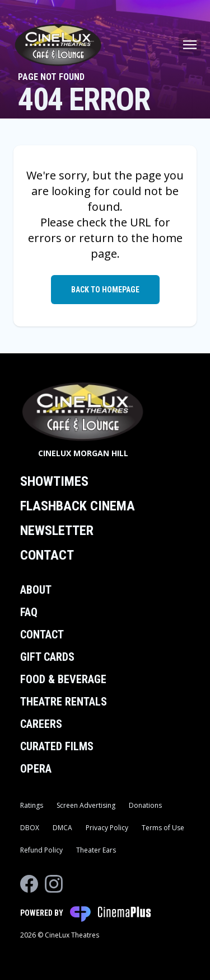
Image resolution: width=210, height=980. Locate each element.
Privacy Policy (107, 828)
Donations (145, 805)
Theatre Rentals (64, 702)
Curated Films (57, 746)
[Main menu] (190, 45)
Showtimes (54, 481)
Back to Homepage (105, 290)
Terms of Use (163, 828)
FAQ (29, 612)
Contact (47, 555)
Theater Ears (96, 850)
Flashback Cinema (78, 506)
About (36, 590)
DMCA (62, 828)
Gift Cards (47, 657)
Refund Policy (41, 850)
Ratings (32, 805)
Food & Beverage (63, 679)
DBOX (30, 828)
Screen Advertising (86, 805)
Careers (41, 724)
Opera (36, 769)
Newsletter (57, 531)
